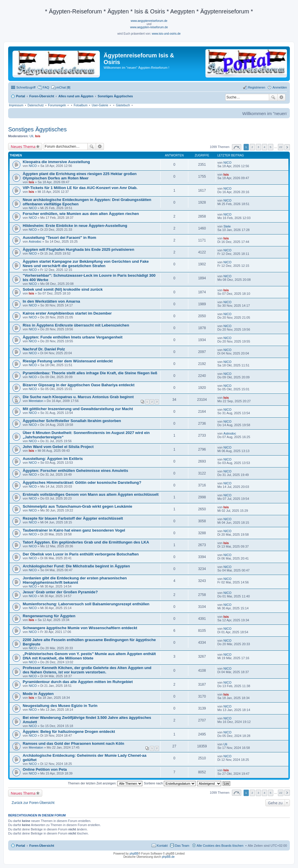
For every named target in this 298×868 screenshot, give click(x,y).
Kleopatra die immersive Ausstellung (56, 162)
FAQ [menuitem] (46, 87)
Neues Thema (23, 147)
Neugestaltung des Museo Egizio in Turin (60, 706)
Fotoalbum (80, 105)
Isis (38, 136)
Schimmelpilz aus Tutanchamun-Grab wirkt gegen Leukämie (77, 506)
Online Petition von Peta (45, 769)
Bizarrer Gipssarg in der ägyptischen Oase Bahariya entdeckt (79, 385)
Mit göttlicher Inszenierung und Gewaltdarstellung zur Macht (78, 409)
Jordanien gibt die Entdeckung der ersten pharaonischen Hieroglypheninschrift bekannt (75, 580)
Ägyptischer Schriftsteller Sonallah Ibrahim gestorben (72, 421)
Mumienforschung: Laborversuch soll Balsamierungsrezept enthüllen (86, 604)
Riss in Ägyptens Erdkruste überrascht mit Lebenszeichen (76, 325)
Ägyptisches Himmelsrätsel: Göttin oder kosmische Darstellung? (82, 482)
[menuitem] (61, 87)
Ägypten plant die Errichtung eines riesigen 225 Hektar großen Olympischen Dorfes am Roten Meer (80, 176)
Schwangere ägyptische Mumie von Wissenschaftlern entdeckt (80, 628)
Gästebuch (123, 105)
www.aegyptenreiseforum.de (149, 21)
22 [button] (281, 147)
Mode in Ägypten (38, 694)
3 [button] (258, 147)
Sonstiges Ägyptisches (37, 129)
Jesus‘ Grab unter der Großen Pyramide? (60, 592)
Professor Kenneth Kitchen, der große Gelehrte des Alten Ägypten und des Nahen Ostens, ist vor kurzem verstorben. (87, 670)
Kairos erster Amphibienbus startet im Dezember (67, 313)
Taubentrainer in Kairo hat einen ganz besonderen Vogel (74, 530)
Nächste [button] (287, 147)
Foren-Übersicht (42, 846)
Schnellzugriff (26, 87)
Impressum (16, 105)
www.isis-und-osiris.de (166, 34)
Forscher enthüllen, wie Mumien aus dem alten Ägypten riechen (81, 214)
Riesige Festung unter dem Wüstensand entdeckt (68, 361)
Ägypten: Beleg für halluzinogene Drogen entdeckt (69, 732)
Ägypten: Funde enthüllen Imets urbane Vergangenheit (73, 337)
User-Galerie (100, 105)
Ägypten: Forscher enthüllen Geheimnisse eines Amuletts (75, 471)
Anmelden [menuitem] (280, 87)
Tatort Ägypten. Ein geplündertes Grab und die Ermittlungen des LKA (86, 542)
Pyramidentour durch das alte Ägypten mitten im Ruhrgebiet (78, 682)
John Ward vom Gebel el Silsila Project (58, 447)
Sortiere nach (170, 783)
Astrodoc (35, 241)
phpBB (134, 854)
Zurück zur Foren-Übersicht (33, 803)
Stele (227, 226)
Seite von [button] (237, 147)
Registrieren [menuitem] (257, 87)
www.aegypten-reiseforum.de (149, 27)
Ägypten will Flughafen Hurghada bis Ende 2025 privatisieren (78, 249)
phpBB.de (168, 857)
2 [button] (252, 147)
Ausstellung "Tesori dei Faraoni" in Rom (60, 238)
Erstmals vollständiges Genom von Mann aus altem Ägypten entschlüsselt (91, 494)
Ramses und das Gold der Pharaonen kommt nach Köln (73, 743)
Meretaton (36, 401)
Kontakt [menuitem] (162, 846)
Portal (21, 96)
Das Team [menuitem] (182, 846)
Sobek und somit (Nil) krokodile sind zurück (63, 289)
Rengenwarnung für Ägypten (49, 616)
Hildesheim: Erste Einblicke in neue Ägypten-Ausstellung (75, 226)
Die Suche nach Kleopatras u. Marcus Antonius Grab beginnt (78, 397)
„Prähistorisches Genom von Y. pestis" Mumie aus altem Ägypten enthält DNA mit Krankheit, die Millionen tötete (89, 656)
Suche (273, 97)
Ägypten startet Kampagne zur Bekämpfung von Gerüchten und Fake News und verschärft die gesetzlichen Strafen (86, 264)
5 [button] (271, 147)
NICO (33, 166)
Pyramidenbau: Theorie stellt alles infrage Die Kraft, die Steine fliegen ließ (90, 373)
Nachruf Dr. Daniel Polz (44, 349)
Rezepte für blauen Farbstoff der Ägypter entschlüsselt (73, 518)
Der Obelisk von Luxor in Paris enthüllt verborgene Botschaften (81, 554)
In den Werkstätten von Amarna (51, 301)
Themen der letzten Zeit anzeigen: (105, 783)
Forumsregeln (57, 105)
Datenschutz (36, 105)
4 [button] (265, 147)
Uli (31, 136)
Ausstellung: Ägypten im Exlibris (53, 459)
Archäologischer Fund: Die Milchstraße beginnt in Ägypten (76, 566)
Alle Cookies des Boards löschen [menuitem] (220, 846)
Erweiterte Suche (282, 97)
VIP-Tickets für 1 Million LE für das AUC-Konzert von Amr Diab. (80, 188)
